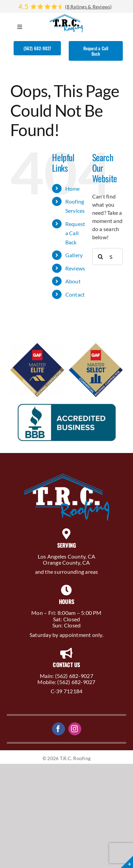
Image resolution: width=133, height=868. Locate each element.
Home (73, 188)
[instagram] (75, 729)
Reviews (75, 268)
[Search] (101, 257)
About (73, 281)
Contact (75, 294)
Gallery (74, 255)
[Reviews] (66, 6)
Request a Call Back (75, 233)
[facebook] (59, 729)
